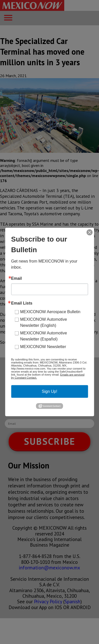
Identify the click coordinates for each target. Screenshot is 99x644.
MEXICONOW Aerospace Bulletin (50, 312)
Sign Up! (49, 391)
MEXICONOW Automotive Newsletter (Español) (44, 336)
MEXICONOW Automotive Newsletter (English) (44, 322)
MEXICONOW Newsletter (43, 347)
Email (16, 278)
